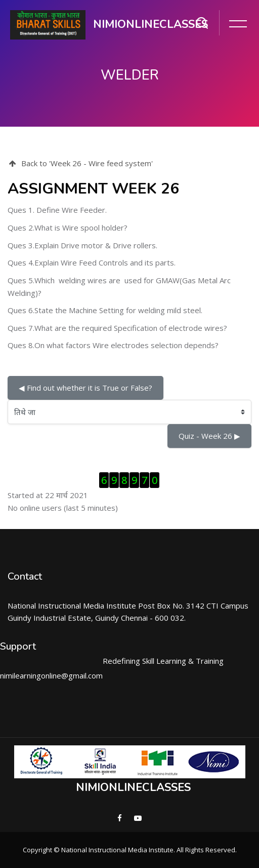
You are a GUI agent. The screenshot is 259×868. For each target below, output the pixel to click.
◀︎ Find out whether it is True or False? (85, 388)
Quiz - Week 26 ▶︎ (209, 436)
